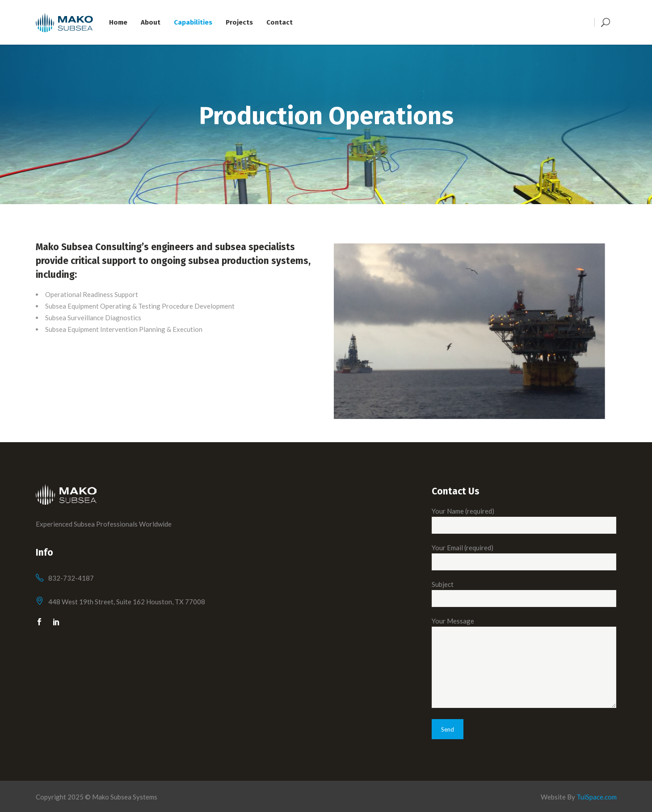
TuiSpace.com (597, 797)
